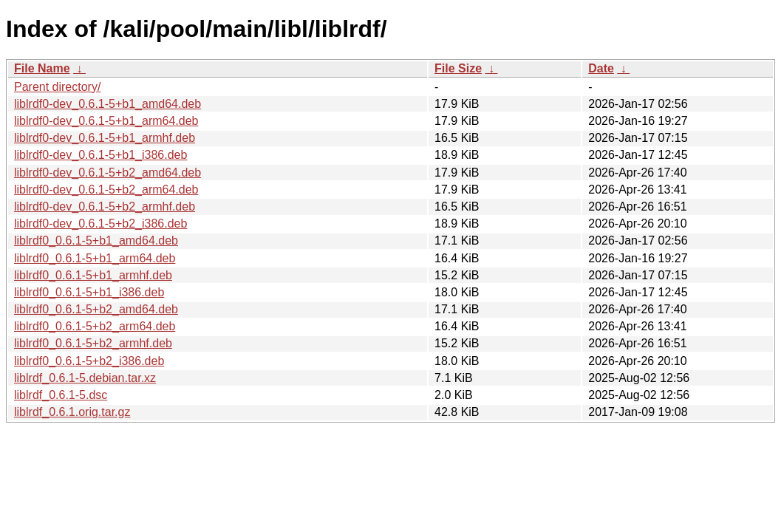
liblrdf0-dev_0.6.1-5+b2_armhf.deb (105, 207)
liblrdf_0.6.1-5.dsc (61, 395)
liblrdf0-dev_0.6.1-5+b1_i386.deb (100, 155)
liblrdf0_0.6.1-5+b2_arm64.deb (95, 326)
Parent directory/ (57, 87)
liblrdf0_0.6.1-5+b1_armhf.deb (93, 275)
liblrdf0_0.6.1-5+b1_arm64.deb (95, 258)
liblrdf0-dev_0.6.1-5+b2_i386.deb (100, 224)
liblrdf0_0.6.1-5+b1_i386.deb (89, 292)
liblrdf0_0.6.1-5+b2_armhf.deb (93, 343)
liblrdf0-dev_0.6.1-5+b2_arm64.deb (106, 190)
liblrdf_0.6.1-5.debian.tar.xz (85, 378)
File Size (458, 68)
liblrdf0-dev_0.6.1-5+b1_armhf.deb (105, 138)
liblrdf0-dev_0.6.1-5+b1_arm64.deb (106, 121)
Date (601, 68)
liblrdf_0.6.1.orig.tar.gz (72, 412)
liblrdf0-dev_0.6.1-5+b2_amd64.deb (108, 173)
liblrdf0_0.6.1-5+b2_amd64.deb (96, 309)
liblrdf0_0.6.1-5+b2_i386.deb (89, 361)
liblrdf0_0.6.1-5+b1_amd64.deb (96, 241)
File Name (42, 68)
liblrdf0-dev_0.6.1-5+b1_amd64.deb (108, 104)
